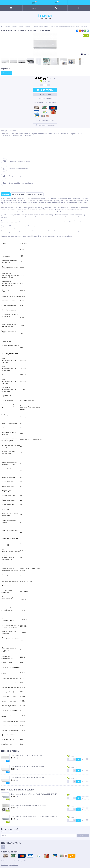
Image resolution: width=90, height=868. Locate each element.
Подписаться (83, 836)
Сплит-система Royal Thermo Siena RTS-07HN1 (27, 755)
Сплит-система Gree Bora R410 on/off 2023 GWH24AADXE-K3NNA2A (34, 794)
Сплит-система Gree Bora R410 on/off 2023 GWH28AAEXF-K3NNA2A (34, 816)
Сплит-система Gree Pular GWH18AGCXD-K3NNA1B (28, 805)
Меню (34, 8)
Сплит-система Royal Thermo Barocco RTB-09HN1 (28, 766)
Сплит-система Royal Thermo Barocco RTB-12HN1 (28, 778)
